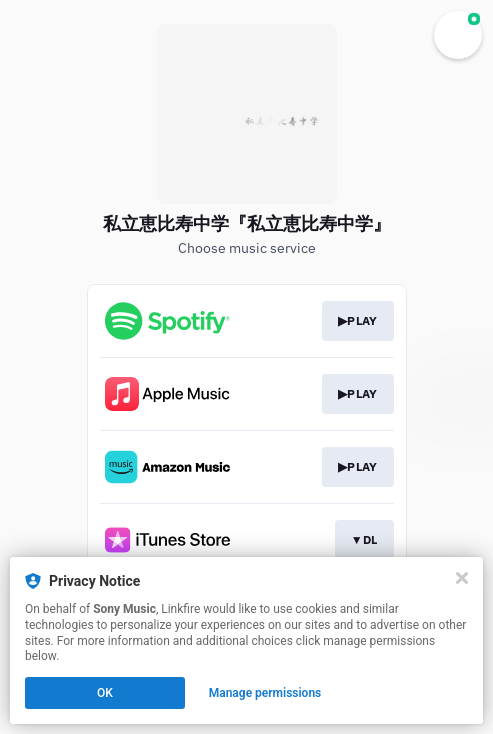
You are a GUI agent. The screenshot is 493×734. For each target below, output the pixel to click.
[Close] (462, 578)
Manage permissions (265, 693)
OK (105, 693)
